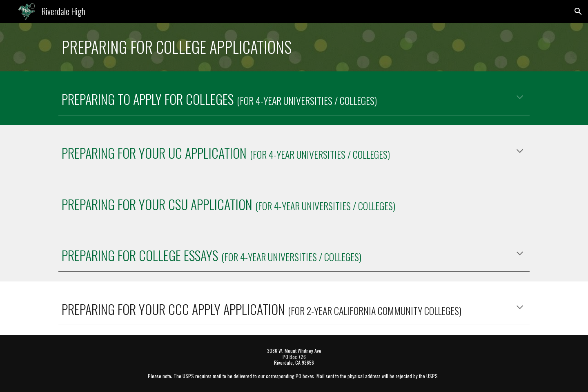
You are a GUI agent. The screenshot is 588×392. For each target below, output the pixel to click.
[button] (578, 11)
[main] (294, 47)
